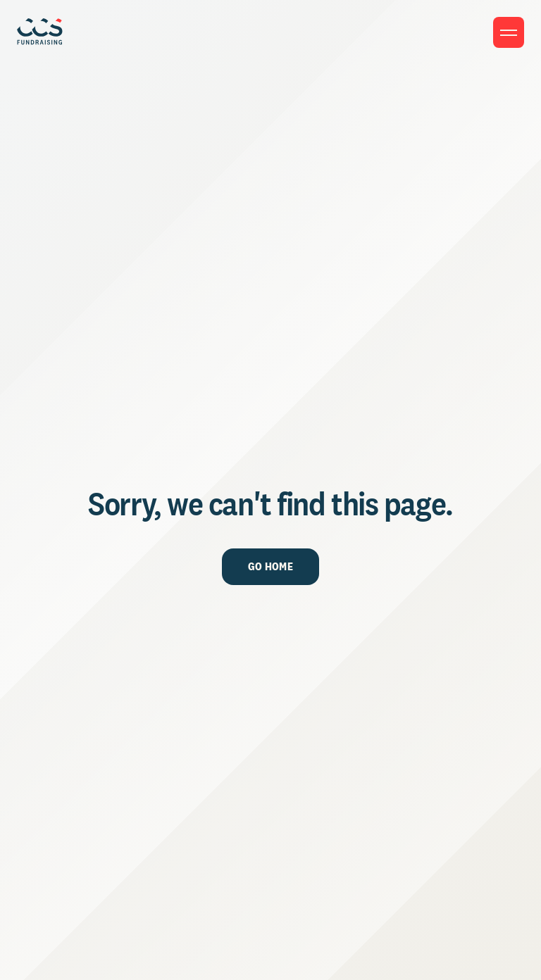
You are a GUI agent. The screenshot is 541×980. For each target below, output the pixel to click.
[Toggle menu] (509, 32)
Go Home (270, 566)
